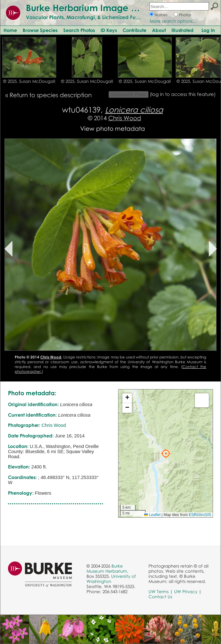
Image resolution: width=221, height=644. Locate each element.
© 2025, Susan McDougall (29, 81)
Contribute (134, 30)
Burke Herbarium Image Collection (101, 8)
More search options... (173, 21)
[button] (166, 453)
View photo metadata (113, 128)
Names (161, 15)
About (159, 30)
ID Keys (109, 30)
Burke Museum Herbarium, (107, 569)
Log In (208, 30)
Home (10, 30)
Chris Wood (125, 118)
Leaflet (152, 515)
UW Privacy (186, 592)
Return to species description (51, 95)
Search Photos (79, 30)
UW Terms (159, 592)
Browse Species (40, 30)
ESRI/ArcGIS (200, 515)
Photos (185, 15)
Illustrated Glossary (193, 30)
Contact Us (160, 597)
